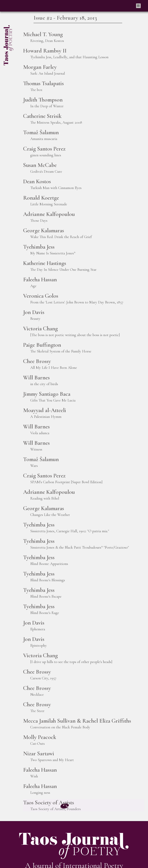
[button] (138, 6)
